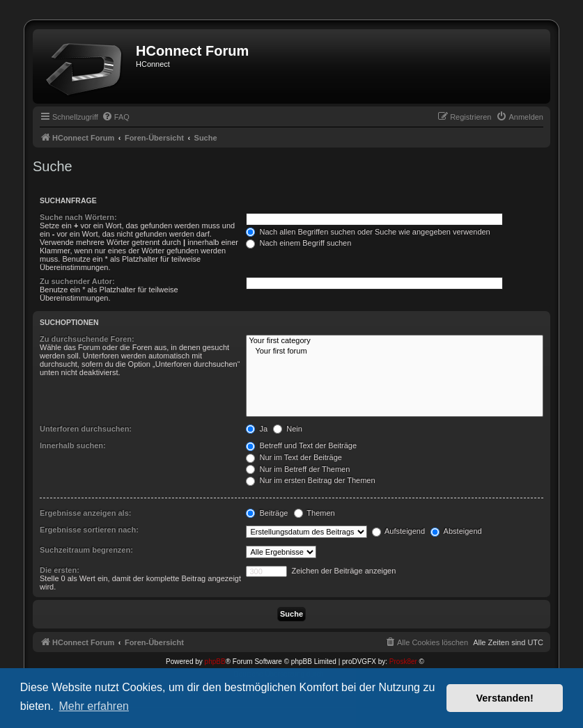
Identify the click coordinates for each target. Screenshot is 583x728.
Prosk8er (403, 662)
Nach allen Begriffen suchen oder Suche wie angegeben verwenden (368, 232)
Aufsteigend (399, 531)
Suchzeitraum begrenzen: (86, 550)
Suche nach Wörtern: (78, 217)
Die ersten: (60, 570)
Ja (257, 429)
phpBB (215, 662)
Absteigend (456, 531)
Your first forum (395, 351)
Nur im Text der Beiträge (294, 457)
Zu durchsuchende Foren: (87, 339)
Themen (314, 513)
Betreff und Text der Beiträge (301, 445)
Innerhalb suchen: (73, 445)
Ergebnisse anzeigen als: (85, 513)
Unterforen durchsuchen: (86, 429)
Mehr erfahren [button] (94, 706)
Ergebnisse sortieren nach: (89, 530)
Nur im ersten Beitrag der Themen (310, 480)
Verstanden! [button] (505, 698)
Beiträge (267, 513)
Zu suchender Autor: (77, 281)
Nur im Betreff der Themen (298, 469)
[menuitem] (116, 117)
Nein (288, 429)
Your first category (395, 341)
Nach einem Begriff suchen (298, 243)
